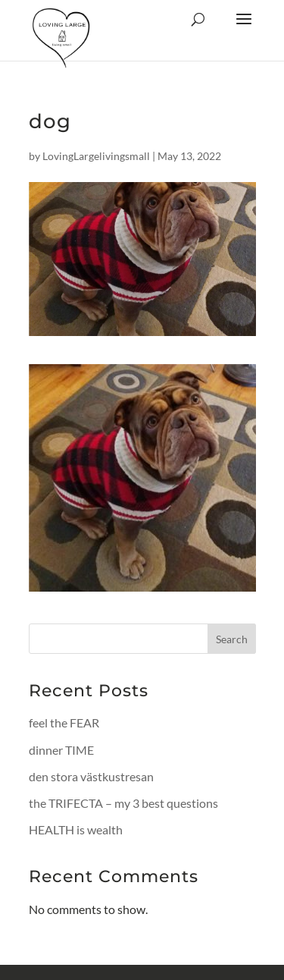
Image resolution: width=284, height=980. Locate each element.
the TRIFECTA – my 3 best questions (123, 803)
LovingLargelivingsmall (96, 156)
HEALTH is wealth (76, 829)
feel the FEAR (64, 722)
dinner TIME (61, 750)
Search (232, 639)
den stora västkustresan (91, 776)
